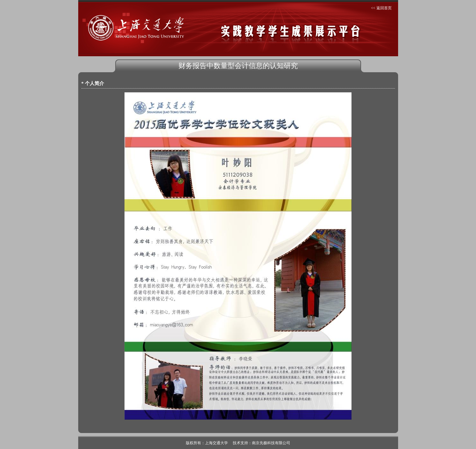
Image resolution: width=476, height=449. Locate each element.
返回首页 (384, 8)
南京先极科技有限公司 (271, 443)
